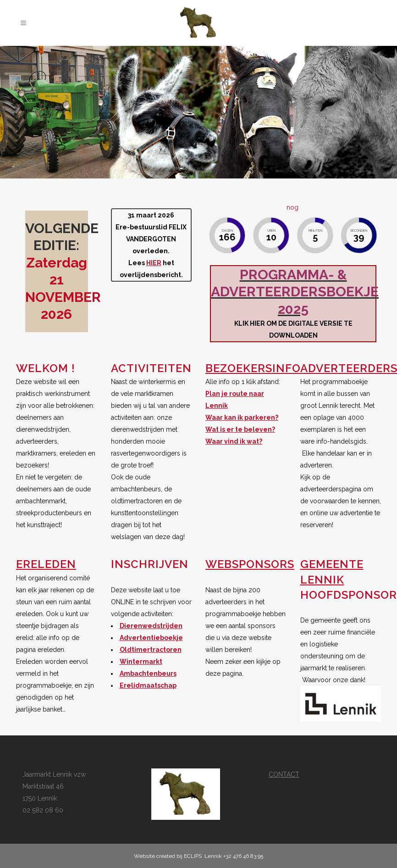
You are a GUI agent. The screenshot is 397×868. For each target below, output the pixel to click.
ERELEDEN (46, 564)
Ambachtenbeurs (148, 673)
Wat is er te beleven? (240, 429)
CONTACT (284, 774)
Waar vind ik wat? (234, 441)
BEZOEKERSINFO (253, 368)
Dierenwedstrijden (151, 626)
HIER (154, 263)
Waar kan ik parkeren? (242, 417)
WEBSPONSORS (250, 564)
